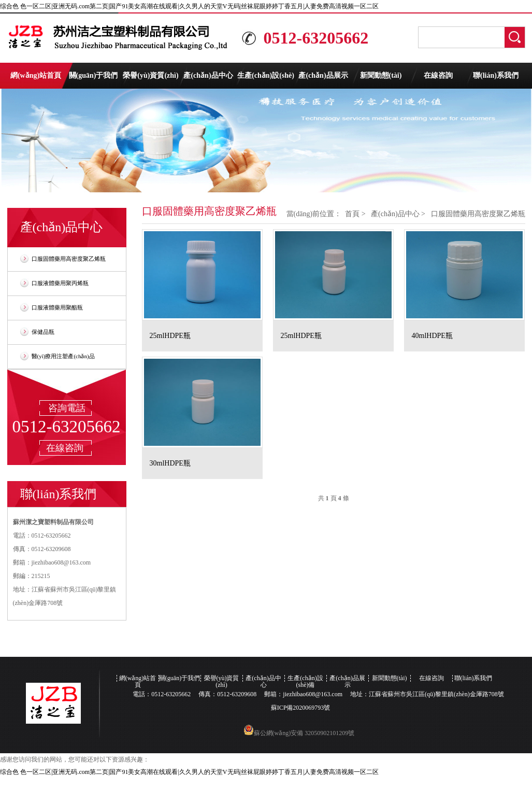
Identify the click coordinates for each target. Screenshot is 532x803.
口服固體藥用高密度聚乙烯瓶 (69, 259)
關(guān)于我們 (94, 75)
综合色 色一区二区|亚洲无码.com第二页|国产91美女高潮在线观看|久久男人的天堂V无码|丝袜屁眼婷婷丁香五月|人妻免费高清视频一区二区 (189, 6)
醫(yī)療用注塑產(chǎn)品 (63, 356)
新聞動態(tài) (381, 75)
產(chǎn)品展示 (323, 75)
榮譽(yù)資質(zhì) (150, 75)
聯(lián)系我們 (496, 75)
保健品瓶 (43, 332)
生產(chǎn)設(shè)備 (266, 80)
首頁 (352, 214)
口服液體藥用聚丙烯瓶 (60, 283)
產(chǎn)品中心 (208, 75)
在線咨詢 (438, 75)
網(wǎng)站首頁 (36, 75)
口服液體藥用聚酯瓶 (57, 307)
